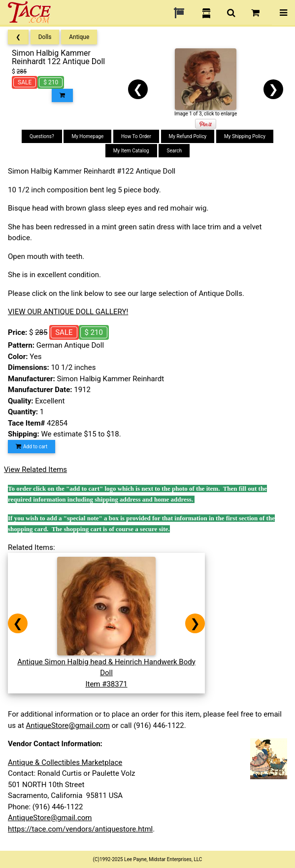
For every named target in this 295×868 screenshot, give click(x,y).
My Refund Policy (188, 136)
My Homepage (87, 136)
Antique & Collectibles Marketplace (65, 762)
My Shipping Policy (245, 136)
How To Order (136, 136)
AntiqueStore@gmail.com (68, 725)
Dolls (45, 37)
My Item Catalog (131, 151)
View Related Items (35, 470)
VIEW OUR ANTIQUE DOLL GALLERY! (68, 312)
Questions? (42, 136)
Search (174, 151)
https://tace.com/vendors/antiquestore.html (80, 829)
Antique (79, 37)
